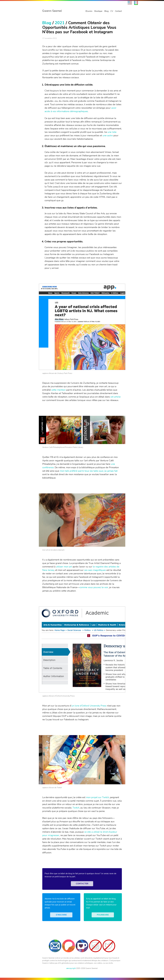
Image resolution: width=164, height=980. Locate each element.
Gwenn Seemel (52, 11)
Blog (106, 11)
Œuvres (89, 11)
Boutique (98, 11)
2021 (60, 23)
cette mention (58, 390)
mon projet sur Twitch (97, 797)
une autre (108, 135)
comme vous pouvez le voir (94, 587)
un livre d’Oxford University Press (89, 706)
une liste (112, 132)
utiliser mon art (64, 567)
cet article (116, 397)
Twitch (76, 808)
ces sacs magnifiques (95, 570)
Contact (118, 11)
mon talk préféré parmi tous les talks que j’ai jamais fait (89, 471)
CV (112, 11)
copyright (71, 968)
